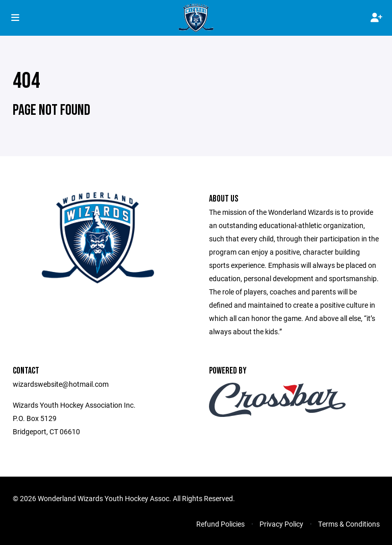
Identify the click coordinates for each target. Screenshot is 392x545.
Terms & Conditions (349, 524)
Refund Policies (220, 524)
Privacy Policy (281, 524)
